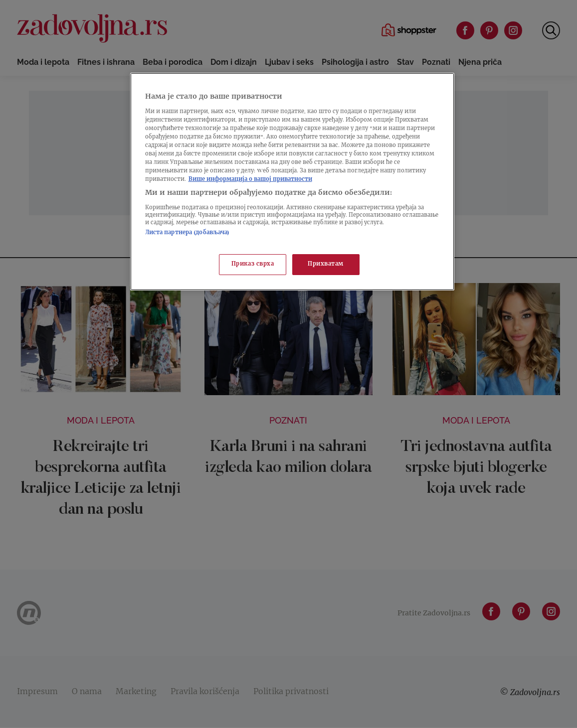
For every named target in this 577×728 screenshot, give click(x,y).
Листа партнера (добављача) (188, 233)
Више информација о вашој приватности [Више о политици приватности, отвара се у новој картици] (250, 180)
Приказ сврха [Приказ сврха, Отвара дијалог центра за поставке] (253, 264)
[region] (292, 182)
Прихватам (326, 264)
